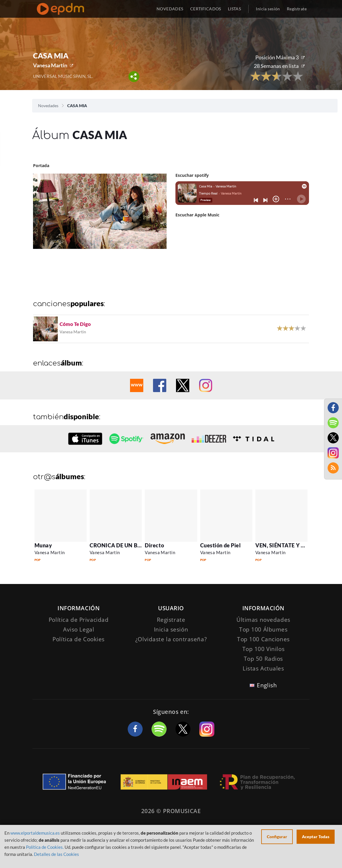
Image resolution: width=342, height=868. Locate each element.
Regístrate (297, 9)
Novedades (48, 106)
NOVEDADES (170, 9)
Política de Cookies (79, 639)
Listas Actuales (263, 668)
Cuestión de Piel (221, 545)
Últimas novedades (263, 620)
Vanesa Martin (50, 65)
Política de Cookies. (45, 847)
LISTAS (235, 9)
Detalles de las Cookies (56, 854)
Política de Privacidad (79, 620)
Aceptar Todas (316, 837)
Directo (154, 545)
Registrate (171, 620)
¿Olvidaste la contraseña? (171, 639)
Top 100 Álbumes (263, 629)
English (267, 685)
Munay (43, 545)
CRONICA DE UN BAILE (119, 545)
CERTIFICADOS (206, 9)
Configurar (277, 837)
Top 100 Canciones (263, 639)
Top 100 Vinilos (264, 649)
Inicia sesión (268, 9)
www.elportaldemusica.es (35, 833)
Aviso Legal (79, 629)
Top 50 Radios (263, 659)
